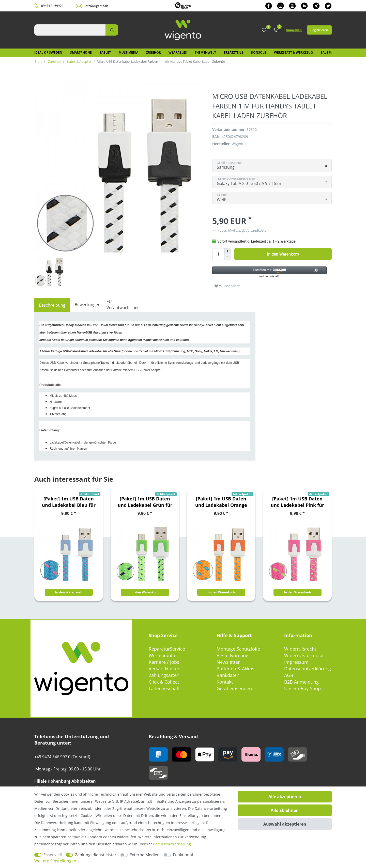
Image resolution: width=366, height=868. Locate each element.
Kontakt (225, 682)
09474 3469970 (52, 6)
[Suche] (112, 30)
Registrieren (319, 30)
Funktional (183, 855)
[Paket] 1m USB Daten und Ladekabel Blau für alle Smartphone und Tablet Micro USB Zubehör (69, 502)
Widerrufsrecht (300, 649)
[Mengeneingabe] (218, 254)
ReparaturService (167, 649)
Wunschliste (227, 286)
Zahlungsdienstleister (96, 855)
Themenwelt (205, 52)
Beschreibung (52, 305)
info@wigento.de (97, 6)
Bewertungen (88, 305)
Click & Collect (164, 682)
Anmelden (294, 30)
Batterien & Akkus (235, 669)
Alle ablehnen (285, 810)
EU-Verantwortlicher (123, 305)
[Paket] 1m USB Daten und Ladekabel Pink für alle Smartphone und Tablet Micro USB (297, 502)
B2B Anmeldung (301, 682)
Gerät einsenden (234, 688)
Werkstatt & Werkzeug (293, 52)
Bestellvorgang (232, 655)
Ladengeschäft (164, 688)
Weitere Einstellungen (55, 861)
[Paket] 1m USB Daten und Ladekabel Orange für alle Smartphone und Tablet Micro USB (221, 502)
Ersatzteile (234, 52)
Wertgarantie (163, 655)
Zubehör (154, 52)
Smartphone (81, 52)
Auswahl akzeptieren (285, 824)
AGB (289, 675)
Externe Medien (145, 855)
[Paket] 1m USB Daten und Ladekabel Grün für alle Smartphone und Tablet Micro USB (145, 502)
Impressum (296, 662)
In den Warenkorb (283, 254)
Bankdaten (228, 675)
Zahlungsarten (164, 675)
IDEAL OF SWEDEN (48, 52)
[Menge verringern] (227, 257)
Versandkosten (257, 230)
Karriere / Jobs (164, 662)
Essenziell (53, 855)
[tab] (52, 305)
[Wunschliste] (264, 31)
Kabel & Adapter (79, 61)
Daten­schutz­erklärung (172, 844)
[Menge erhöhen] (227, 251)
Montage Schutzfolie (238, 649)
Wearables (178, 52)
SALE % (326, 52)
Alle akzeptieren (285, 797)
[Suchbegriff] (70, 30)
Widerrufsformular (304, 655)
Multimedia (128, 52)
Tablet (105, 52)
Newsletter (228, 662)
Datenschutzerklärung (308, 669)
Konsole (259, 52)
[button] (269, 272)
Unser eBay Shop (302, 688)
